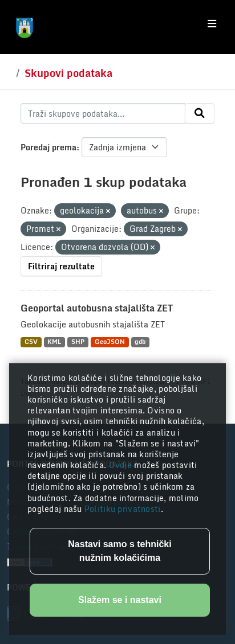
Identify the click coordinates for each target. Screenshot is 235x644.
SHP (78, 342)
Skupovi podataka (68, 73)
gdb (140, 342)
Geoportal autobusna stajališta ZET (97, 308)
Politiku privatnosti (123, 509)
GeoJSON (110, 342)
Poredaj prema (48, 147)
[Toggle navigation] (212, 24)
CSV (31, 342)
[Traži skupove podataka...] (103, 113)
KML (54, 342)
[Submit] (200, 113)
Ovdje (122, 465)
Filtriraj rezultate (61, 266)
